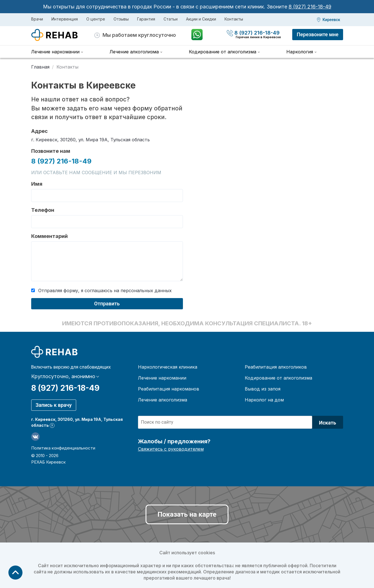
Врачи (37, 19)
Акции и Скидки (201, 19)
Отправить (107, 304)
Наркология (300, 52)
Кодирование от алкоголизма (223, 52)
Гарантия (146, 19)
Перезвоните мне (318, 34)
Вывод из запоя (263, 389)
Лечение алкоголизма (134, 52)
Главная (40, 67)
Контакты (234, 19)
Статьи (171, 19)
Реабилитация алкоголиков (276, 367)
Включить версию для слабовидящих (71, 367)
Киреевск (331, 20)
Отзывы (121, 19)
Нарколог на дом (264, 400)
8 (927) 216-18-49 (310, 7)
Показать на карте (187, 514)
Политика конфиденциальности (63, 448)
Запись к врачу (54, 405)
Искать (327, 423)
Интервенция (65, 19)
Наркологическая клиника (168, 367)
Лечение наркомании (55, 52)
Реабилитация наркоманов (169, 389)
